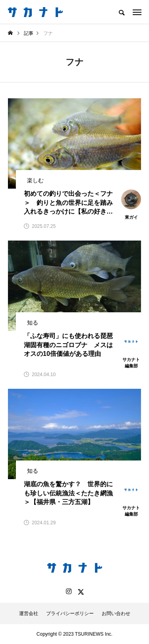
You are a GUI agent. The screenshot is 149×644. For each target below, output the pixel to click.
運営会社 (29, 613)
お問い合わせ (116, 613)
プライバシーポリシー (70, 613)
